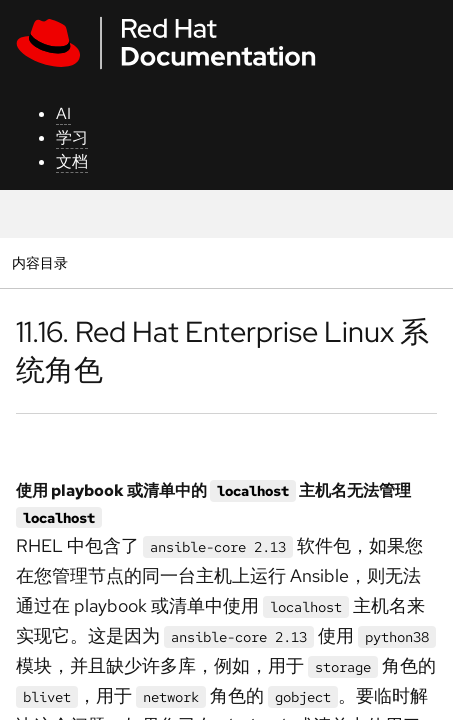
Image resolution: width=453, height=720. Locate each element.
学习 (72, 137)
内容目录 (39, 262)
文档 (72, 161)
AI (63, 113)
